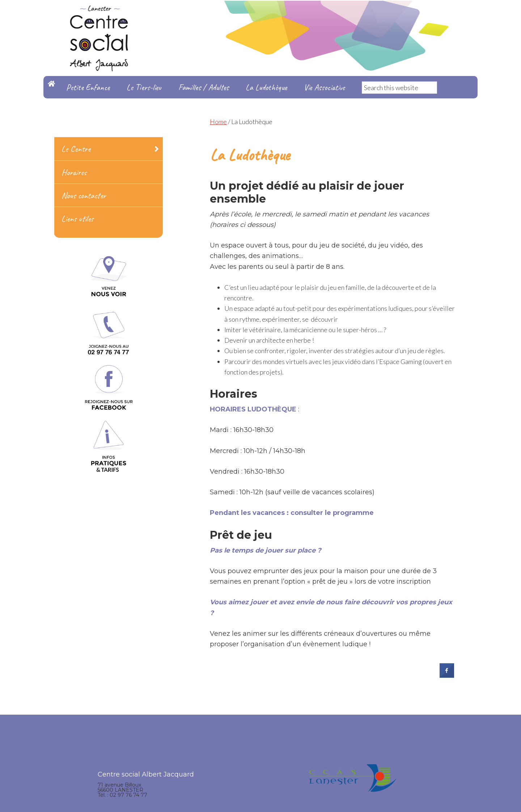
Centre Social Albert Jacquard (260, 14)
